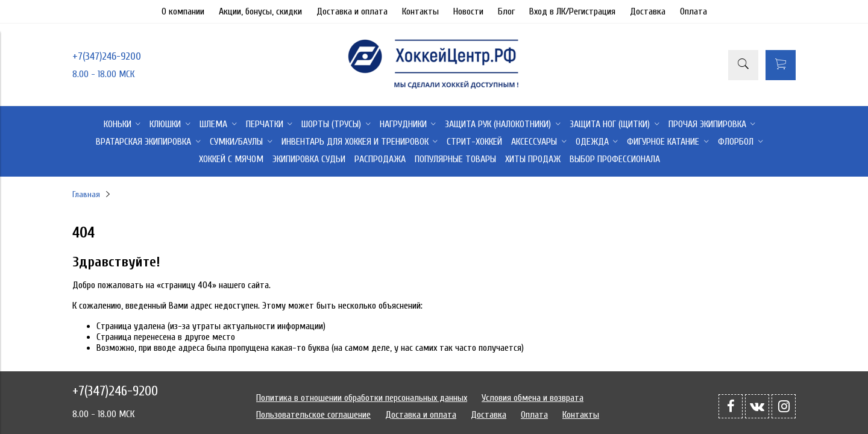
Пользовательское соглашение (313, 415)
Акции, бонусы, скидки (260, 11)
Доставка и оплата (352, 11)
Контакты (420, 11)
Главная (86, 194)
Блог (506, 11)
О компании (183, 11)
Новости (468, 11)
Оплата (693, 11)
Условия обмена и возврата (533, 398)
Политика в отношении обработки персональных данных (362, 398)
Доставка (648, 11)
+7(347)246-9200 (107, 56)
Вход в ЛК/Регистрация (572, 11)
